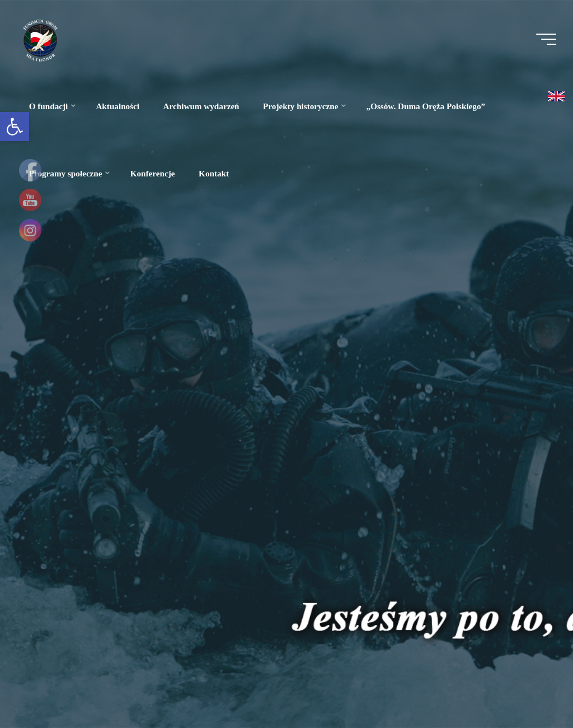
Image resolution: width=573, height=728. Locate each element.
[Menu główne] (546, 39)
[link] (15, 127)
